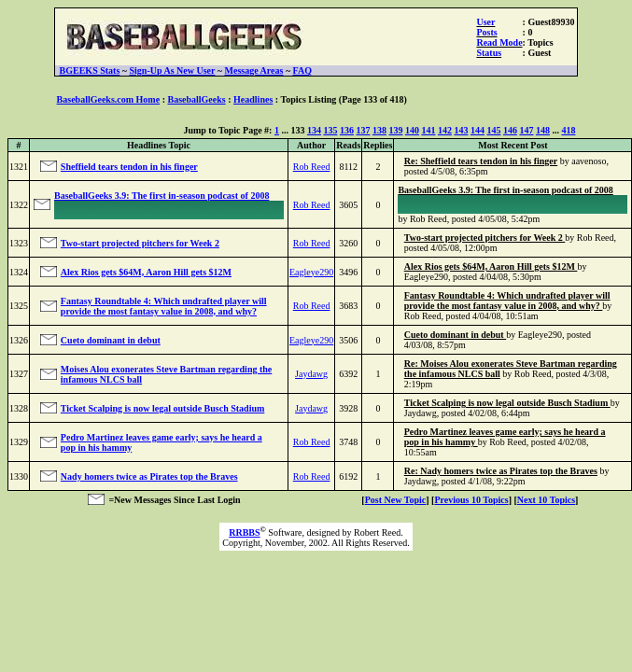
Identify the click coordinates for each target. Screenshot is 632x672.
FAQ (302, 70)
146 (510, 130)
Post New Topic (396, 500)
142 (445, 130)
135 (330, 130)
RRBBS (244, 532)
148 (543, 130)
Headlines (253, 99)
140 (412, 130)
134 (314, 130)
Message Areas (254, 70)
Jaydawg (311, 374)
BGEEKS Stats (90, 70)
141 (428, 130)
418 (568, 130)
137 (363, 130)
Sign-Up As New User (173, 70)
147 (526, 130)
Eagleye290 (311, 272)
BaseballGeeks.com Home (109, 99)
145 (493, 130)
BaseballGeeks (196, 99)
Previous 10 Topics (471, 500)
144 (478, 130)
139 (395, 130)
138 (379, 130)
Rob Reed (312, 167)
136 (347, 130)
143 (461, 130)
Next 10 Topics (546, 500)
